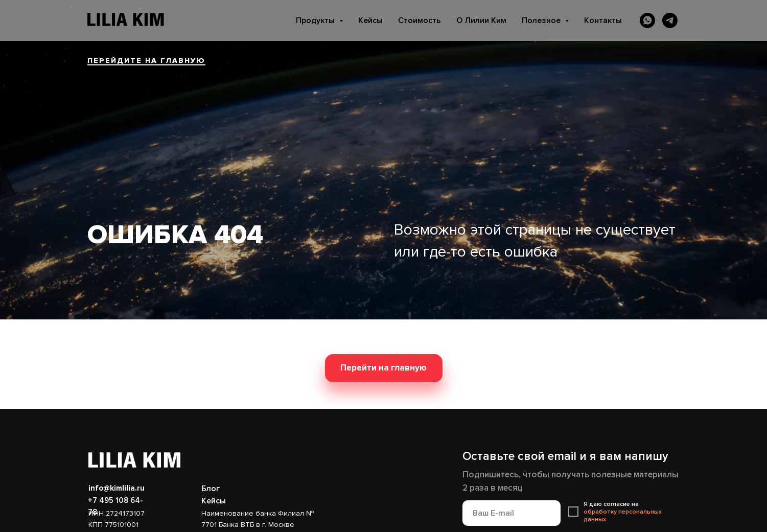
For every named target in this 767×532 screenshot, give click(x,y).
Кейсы (370, 20)
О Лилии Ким (481, 20)
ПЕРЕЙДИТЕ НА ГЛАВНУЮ (146, 61)
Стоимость (420, 20)
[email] (512, 513)
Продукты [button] (316, 20)
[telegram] (670, 20)
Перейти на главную (383, 368)
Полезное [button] (542, 20)
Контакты (603, 20)
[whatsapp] (647, 20)
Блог (211, 489)
